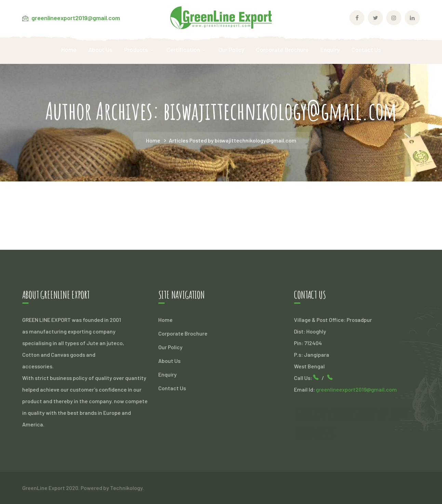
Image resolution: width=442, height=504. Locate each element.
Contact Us (172, 388)
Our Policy (170, 347)
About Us (169, 361)
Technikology (126, 488)
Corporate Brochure (183, 333)
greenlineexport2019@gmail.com (76, 18)
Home (153, 140)
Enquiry (168, 374)
